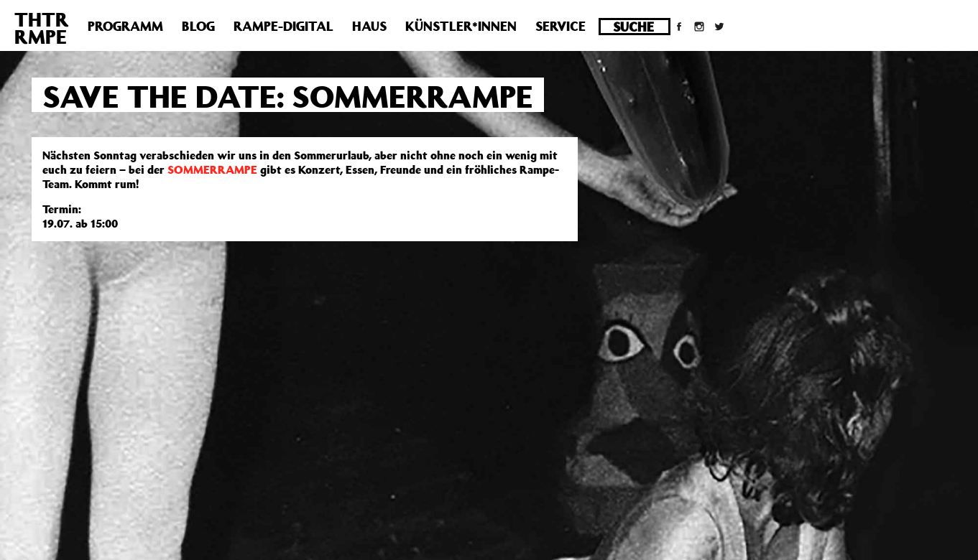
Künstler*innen (461, 26)
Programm (125, 26)
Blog (198, 26)
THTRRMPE (42, 28)
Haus (369, 26)
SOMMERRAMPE (212, 169)
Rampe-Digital (283, 26)
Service (560, 26)
